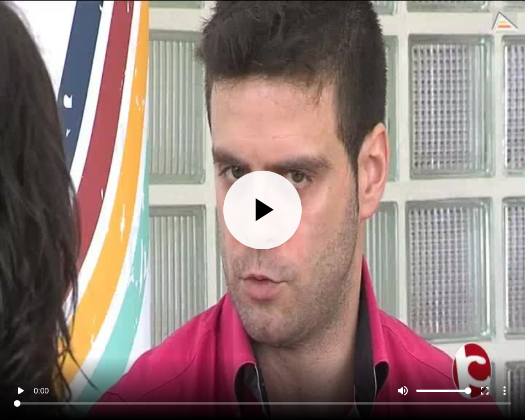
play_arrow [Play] (20, 391)
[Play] (263, 210)
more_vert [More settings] (505, 391)
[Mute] (403, 391)
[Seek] (262, 403)
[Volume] (444, 391)
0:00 (41, 391)
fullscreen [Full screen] (485, 391)
